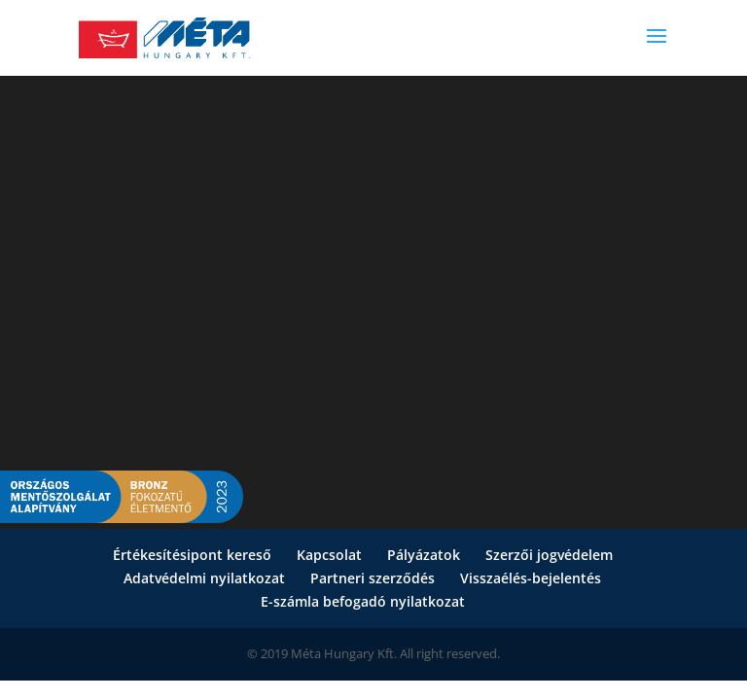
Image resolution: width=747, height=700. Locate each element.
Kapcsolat (329, 555)
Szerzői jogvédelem (549, 555)
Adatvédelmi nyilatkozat (204, 578)
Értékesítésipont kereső (192, 555)
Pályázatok (424, 555)
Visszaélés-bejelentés (531, 578)
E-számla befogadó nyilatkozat (363, 601)
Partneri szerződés (373, 578)
